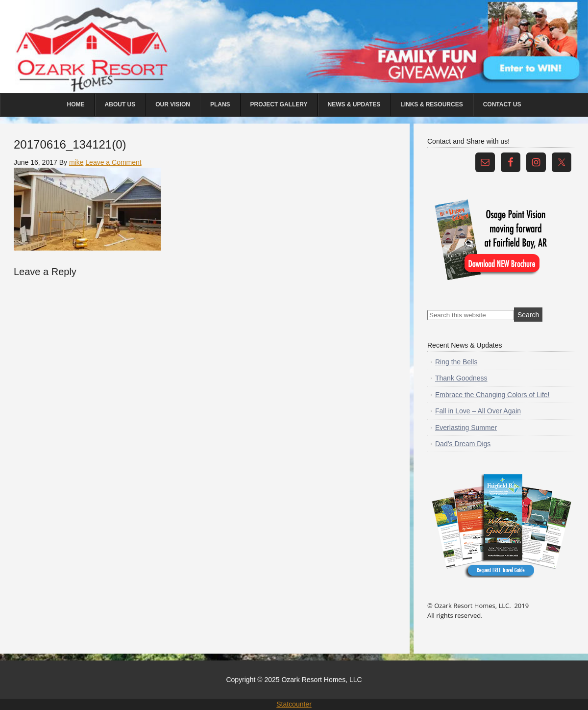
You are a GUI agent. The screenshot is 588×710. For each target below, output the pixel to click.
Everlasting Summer (466, 428)
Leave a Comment (113, 162)
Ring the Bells (456, 362)
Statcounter (294, 704)
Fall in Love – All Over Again (478, 411)
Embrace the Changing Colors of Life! (492, 395)
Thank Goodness (461, 378)
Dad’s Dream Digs (463, 444)
